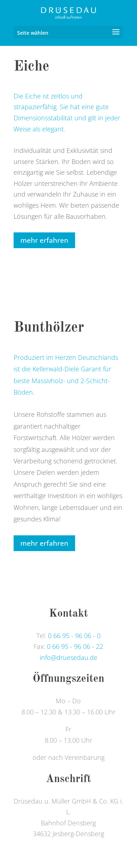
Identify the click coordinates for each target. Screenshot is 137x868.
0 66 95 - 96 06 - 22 (75, 646)
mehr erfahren (44, 240)
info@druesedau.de (68, 657)
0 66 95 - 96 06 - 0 (74, 636)
